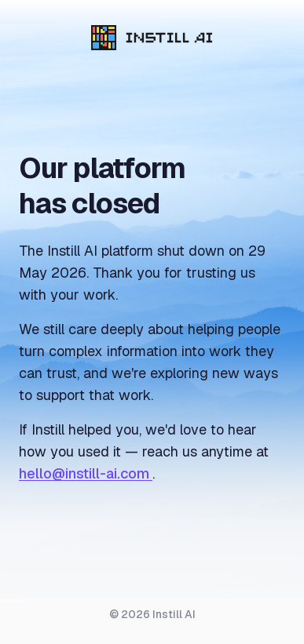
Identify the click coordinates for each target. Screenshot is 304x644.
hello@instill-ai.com (86, 473)
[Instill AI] (152, 38)
